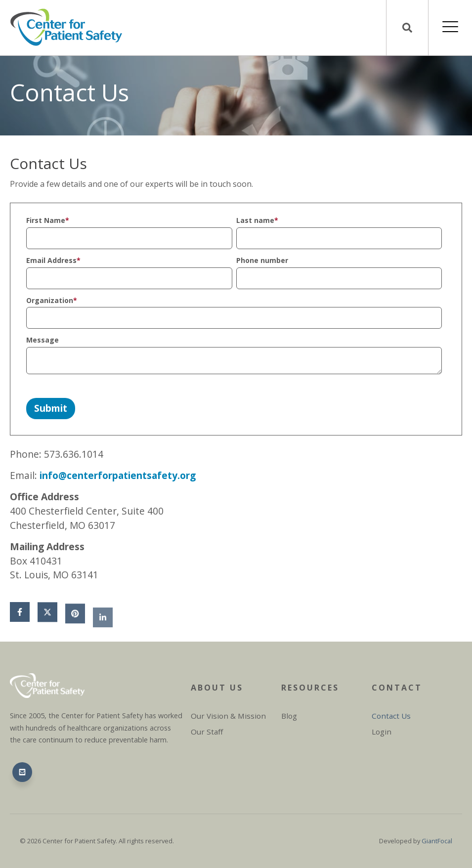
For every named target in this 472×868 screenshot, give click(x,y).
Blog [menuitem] (289, 716)
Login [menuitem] (382, 732)
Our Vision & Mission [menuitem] (228, 716)
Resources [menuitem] (310, 688)
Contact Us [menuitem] (391, 716)
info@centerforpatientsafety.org (118, 475)
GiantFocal (437, 841)
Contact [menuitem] (397, 688)
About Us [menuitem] (217, 688)
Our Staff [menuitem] (207, 732)
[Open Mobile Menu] (450, 28)
